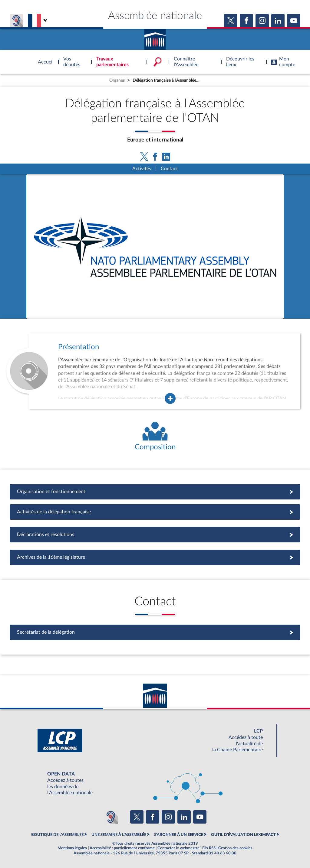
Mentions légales (72, 848)
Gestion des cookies (235, 848)
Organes (117, 80)
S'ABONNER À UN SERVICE (179, 835)
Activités (142, 169)
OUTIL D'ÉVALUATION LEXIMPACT (243, 835)
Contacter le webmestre (178, 848)
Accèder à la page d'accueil (155, 37)
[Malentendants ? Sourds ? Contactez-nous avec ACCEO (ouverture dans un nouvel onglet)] (111, 817)
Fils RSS (209, 848)
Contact (169, 169)
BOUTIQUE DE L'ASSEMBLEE (57, 835)
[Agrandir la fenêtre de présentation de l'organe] (170, 398)
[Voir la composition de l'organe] (155, 437)
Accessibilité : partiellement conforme (122, 848)
